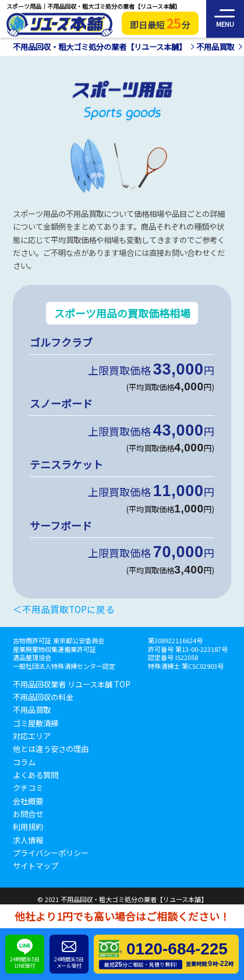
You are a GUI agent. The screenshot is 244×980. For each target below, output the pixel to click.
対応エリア (32, 736)
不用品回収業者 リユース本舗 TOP (72, 685)
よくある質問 (36, 775)
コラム (24, 762)
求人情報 (28, 840)
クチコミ (28, 788)
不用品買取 (32, 710)
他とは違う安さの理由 (51, 749)
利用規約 (28, 827)
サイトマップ (36, 866)
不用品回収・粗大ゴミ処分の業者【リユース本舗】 (134, 899)
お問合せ (28, 814)
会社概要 (28, 801)
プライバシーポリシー (51, 853)
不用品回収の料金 (43, 697)
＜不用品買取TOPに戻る (64, 609)
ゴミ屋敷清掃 (36, 724)
